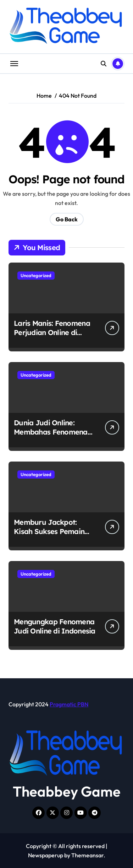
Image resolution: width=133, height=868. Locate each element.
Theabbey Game (67, 791)
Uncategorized (36, 275)
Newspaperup (46, 855)
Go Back (67, 219)
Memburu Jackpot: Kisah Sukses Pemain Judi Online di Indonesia (55, 531)
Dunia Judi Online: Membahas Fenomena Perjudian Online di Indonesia (51, 436)
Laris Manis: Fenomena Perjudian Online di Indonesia (52, 332)
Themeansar (87, 855)
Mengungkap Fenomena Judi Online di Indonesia (55, 626)
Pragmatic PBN (69, 704)
